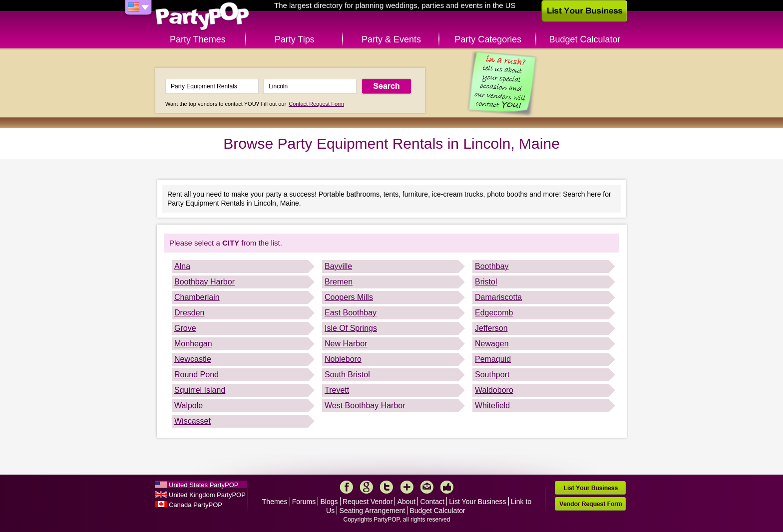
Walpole (189, 405)
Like (447, 487)
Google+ (367, 487)
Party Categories (488, 39)
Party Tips (295, 39)
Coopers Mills (349, 297)
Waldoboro (494, 390)
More (407, 487)
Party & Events (391, 39)
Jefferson (491, 328)
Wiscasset (193, 421)
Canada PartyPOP (196, 505)
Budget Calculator (585, 39)
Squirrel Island (200, 390)
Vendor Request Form (590, 504)
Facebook (347, 487)
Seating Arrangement (373, 511)
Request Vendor (368, 502)
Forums (304, 502)
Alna (182, 266)
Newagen (492, 344)
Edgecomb (494, 313)
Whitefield (492, 405)
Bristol (486, 282)
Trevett (337, 390)
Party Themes (198, 39)
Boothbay (492, 266)
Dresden (189, 313)
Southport (492, 375)
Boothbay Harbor (204, 282)
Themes (275, 502)
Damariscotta (498, 297)
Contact (432, 502)
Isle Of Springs (351, 328)
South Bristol (347, 375)
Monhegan (193, 344)
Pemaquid (493, 359)
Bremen (339, 282)
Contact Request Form (316, 104)
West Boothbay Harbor (365, 405)
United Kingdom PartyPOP (207, 495)
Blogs (329, 502)
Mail (427, 487)
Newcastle (193, 359)
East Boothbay (351, 313)
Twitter (387, 487)
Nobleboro (343, 359)
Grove (185, 328)
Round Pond (196, 375)
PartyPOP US (202, 17)
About (407, 502)
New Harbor (346, 344)
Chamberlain (197, 297)
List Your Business (477, 502)
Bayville (338, 266)
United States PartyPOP (203, 485)
